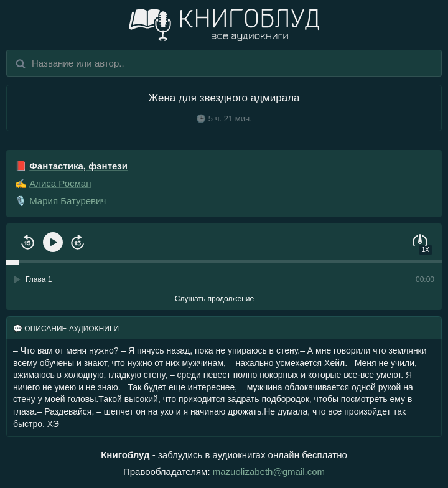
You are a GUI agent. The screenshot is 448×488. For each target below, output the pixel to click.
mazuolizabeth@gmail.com (269, 472)
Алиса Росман (60, 183)
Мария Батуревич (68, 201)
